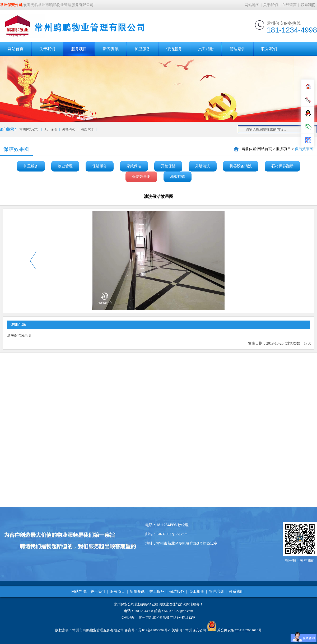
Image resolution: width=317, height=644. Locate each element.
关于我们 (271, 5)
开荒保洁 (168, 166)
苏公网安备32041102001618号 (239, 630)
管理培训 (237, 49)
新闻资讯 (111, 49)
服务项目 (79, 49)
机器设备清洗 (241, 166)
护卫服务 (142, 49)
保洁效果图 (141, 177)
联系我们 (269, 49)
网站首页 (16, 49)
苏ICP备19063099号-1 (155, 630)
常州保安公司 (29, 129)
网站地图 (252, 5)
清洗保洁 (87, 129)
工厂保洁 (50, 129)
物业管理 (65, 166)
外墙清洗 (69, 129)
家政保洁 (134, 166)
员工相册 (206, 49)
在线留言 (289, 5)
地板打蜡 (178, 177)
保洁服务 (174, 49)
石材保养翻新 (282, 166)
